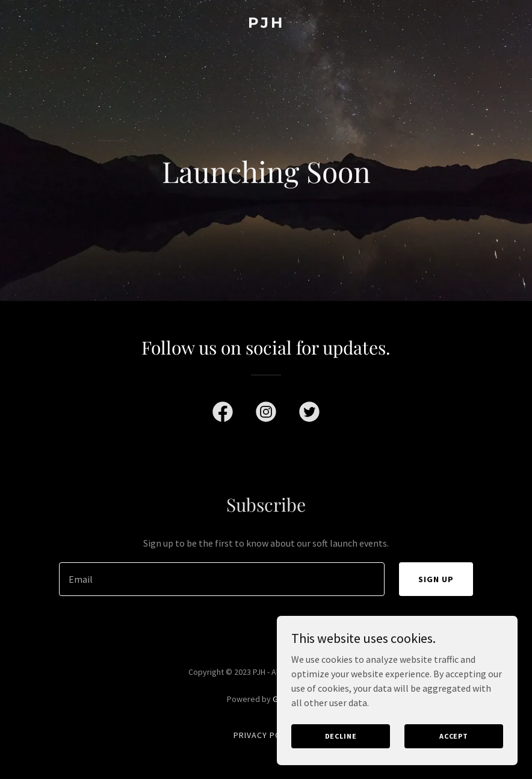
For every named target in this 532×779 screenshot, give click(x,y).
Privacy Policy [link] (266, 735)
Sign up (436, 579)
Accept (454, 736)
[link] (266, 24)
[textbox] (222, 579)
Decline (341, 736)
